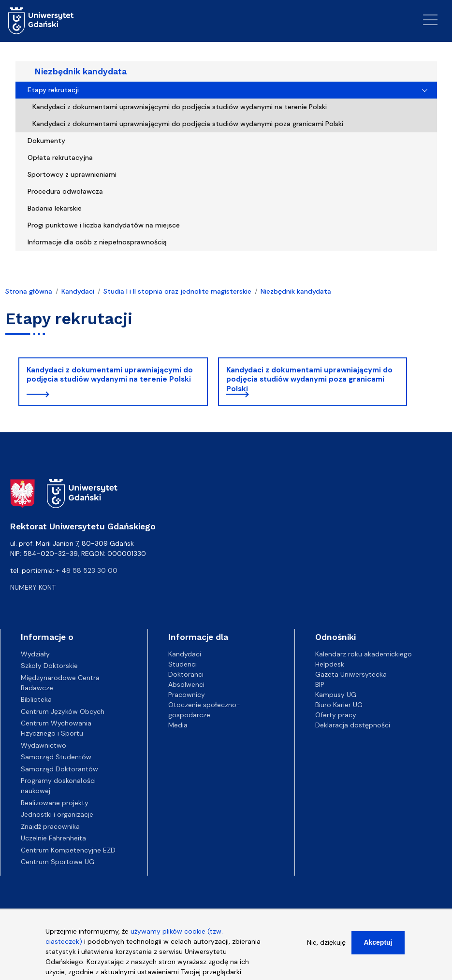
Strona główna (29, 291)
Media (178, 725)
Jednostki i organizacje (57, 814)
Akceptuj (378, 946)
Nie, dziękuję (326, 946)
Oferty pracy (336, 715)
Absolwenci (186, 684)
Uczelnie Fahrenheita (53, 838)
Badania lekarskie (55, 208)
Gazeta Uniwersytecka (351, 674)
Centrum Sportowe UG (58, 862)
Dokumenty (46, 141)
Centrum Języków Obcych (63, 711)
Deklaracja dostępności (353, 725)
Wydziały (35, 654)
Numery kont (33, 587)
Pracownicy (187, 695)
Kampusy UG (336, 695)
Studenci (182, 664)
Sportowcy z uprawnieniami (72, 174)
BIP (320, 684)
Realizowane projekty (55, 803)
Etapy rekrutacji (53, 90)
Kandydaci (78, 291)
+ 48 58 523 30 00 (87, 570)
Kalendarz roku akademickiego (364, 654)
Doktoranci (186, 674)
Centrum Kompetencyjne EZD (68, 850)
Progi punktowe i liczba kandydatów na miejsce (104, 225)
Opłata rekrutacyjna (60, 157)
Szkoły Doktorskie (49, 666)
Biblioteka (36, 699)
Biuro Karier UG (339, 705)
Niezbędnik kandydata (81, 71)
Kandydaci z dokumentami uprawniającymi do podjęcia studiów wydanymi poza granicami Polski (188, 124)
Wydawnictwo (44, 745)
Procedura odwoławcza (65, 191)
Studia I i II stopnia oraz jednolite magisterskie (177, 291)
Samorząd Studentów (56, 757)
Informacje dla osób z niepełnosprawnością (97, 242)
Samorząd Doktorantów (59, 769)
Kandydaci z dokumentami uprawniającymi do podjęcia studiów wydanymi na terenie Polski (180, 107)
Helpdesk (330, 664)
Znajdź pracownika (50, 826)
